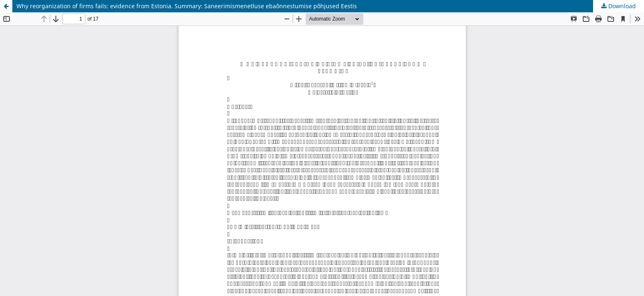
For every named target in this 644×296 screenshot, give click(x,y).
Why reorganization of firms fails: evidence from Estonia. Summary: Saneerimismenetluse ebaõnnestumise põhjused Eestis (187, 6)
